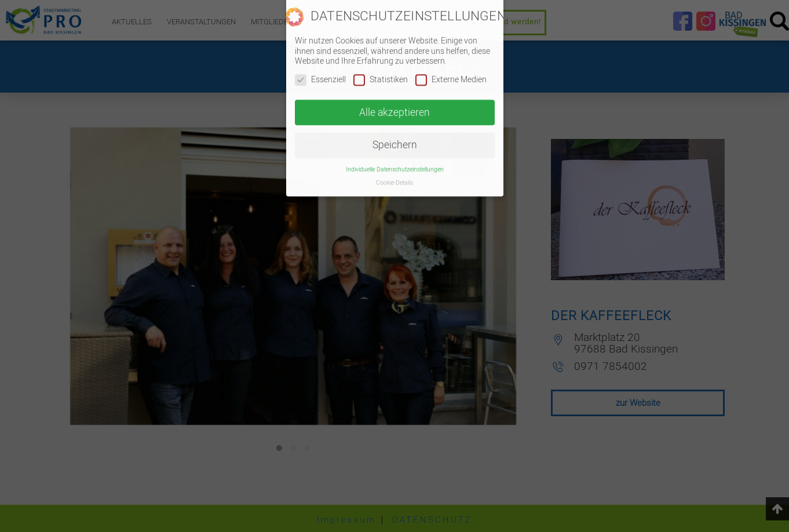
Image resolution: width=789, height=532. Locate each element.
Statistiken (381, 71)
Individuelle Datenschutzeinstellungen (395, 161)
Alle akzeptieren (394, 104)
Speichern (395, 137)
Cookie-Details (394, 175)
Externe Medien (451, 71)
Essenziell (320, 71)
